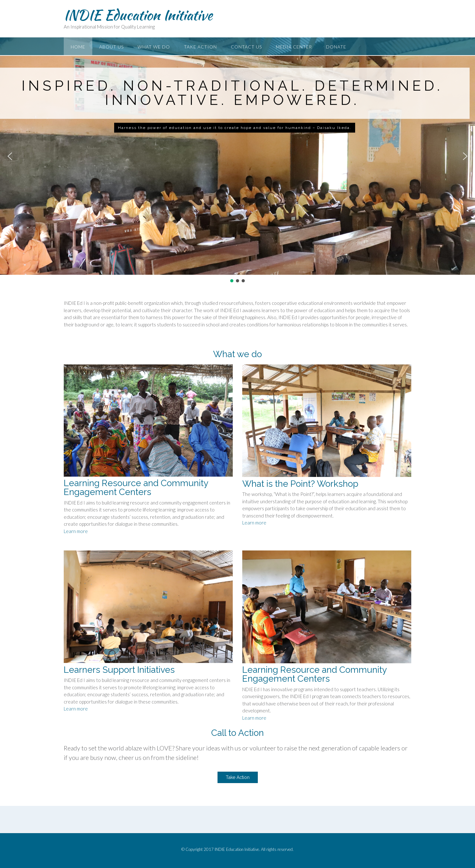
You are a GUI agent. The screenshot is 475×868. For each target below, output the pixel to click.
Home (78, 47)
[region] (238, 161)
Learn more (76, 531)
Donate (336, 47)
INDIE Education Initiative (138, 15)
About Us (111, 47)
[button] (10, 156)
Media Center (294, 47)
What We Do (154, 47)
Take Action (200, 47)
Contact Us (246, 47)
